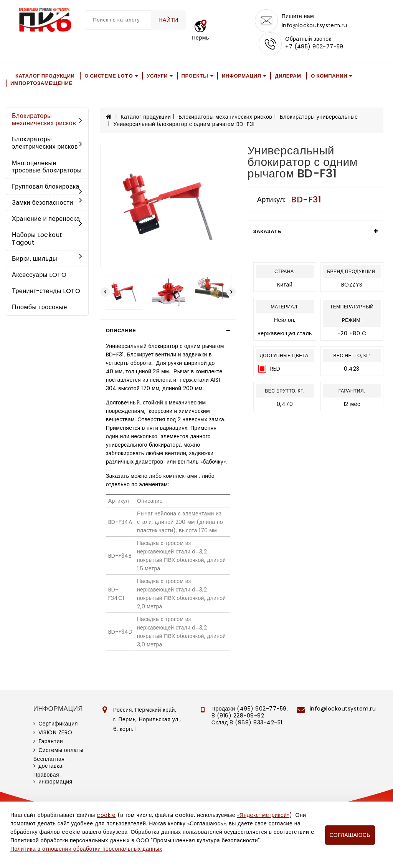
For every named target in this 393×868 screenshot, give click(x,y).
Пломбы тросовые (40, 307)
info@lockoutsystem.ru (315, 25)
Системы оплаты (61, 750)
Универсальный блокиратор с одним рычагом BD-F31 (184, 124)
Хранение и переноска (47, 219)
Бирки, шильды (47, 259)
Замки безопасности (47, 203)
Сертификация (58, 724)
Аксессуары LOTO (39, 275)
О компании (329, 76)
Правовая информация (53, 778)
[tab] (168, 331)
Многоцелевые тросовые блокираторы (47, 167)
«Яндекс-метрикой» (263, 815)
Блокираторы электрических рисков (47, 143)
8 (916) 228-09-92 (238, 716)
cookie (106, 815)
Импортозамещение (41, 83)
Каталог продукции (45, 76)
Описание (121, 330)
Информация (242, 76)
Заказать (267, 231)
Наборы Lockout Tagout (37, 239)
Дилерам (288, 76)
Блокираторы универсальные (319, 117)
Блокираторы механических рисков (47, 119)
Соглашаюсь (350, 835)
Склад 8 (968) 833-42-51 (247, 722)
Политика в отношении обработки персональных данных (86, 849)
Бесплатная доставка (49, 762)
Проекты (195, 76)
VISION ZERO (55, 732)
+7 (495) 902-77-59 (314, 47)
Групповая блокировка (47, 187)
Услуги (157, 76)
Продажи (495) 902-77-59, (250, 709)
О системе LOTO (109, 76)
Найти (168, 20)
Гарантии (51, 741)
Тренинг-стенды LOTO (46, 291)
